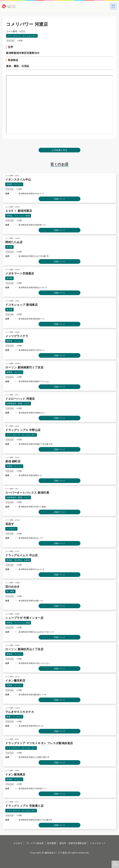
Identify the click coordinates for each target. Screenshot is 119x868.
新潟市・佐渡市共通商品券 (73, 843)
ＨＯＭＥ (18, 843)
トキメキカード (98, 843)
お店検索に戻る (59, 150)
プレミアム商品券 (35, 843)
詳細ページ (60, 199)
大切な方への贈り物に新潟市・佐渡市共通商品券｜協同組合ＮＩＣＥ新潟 (19, 6)
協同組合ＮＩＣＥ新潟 (56, 853)
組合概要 (52, 843)
